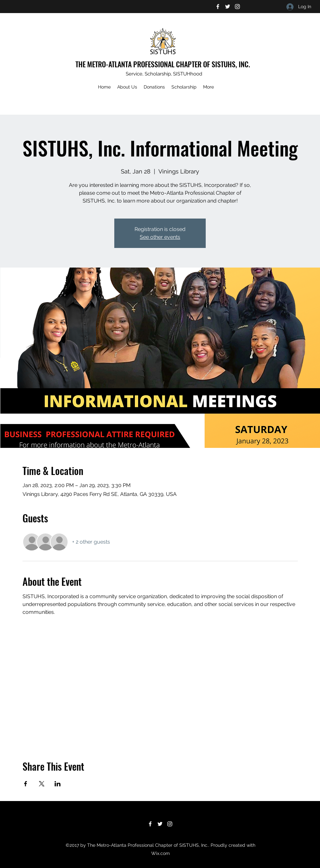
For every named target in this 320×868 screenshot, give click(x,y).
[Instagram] (237, 7)
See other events (160, 237)
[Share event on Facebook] (26, 784)
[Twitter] (228, 7)
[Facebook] (218, 7)
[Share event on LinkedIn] (58, 784)
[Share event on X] (42, 784)
